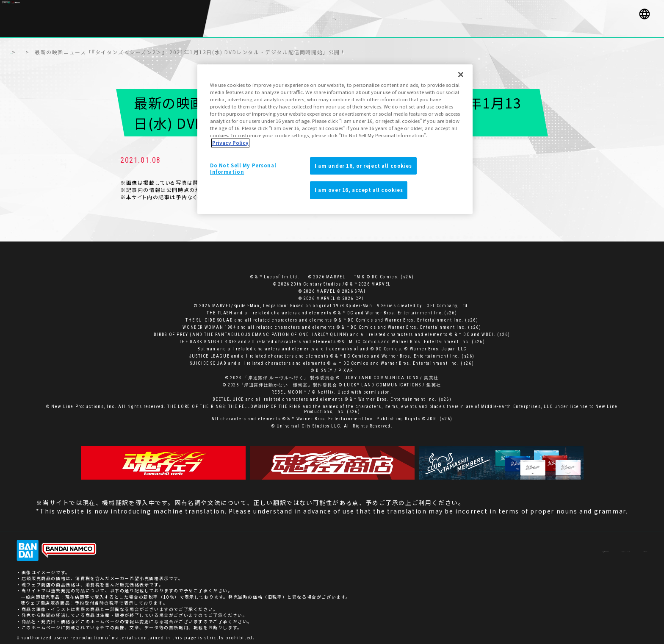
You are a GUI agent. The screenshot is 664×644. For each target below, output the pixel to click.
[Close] (461, 75)
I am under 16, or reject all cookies (363, 166)
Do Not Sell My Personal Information (243, 169)
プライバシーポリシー (586, 546)
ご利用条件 (635, 546)
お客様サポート (531, 546)
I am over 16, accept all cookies (359, 190)
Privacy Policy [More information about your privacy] (230, 143)
